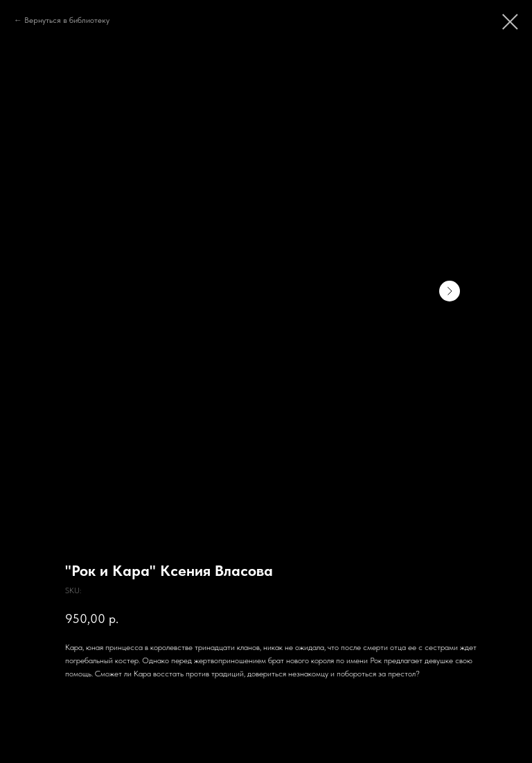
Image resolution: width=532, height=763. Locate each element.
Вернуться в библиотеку (67, 20)
